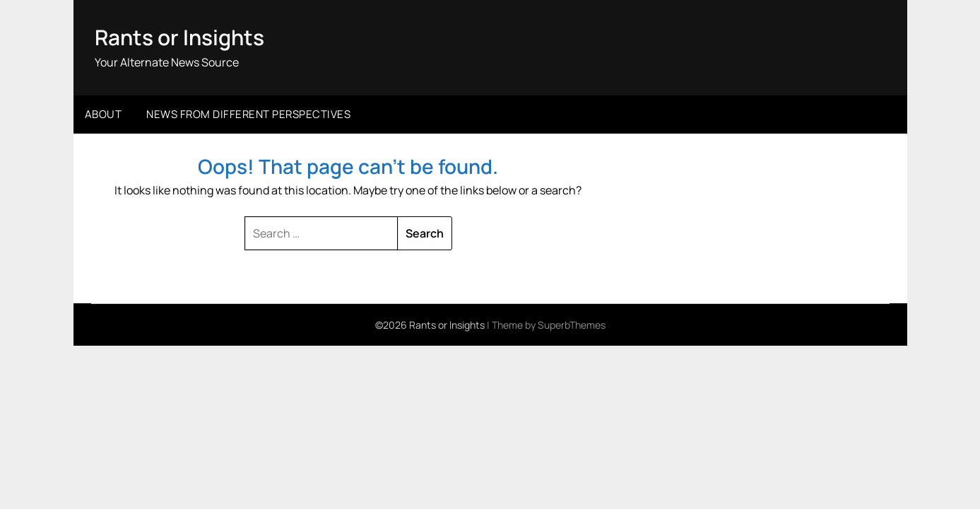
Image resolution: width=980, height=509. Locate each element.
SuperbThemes (572, 324)
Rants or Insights (180, 37)
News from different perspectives (248, 113)
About (104, 113)
